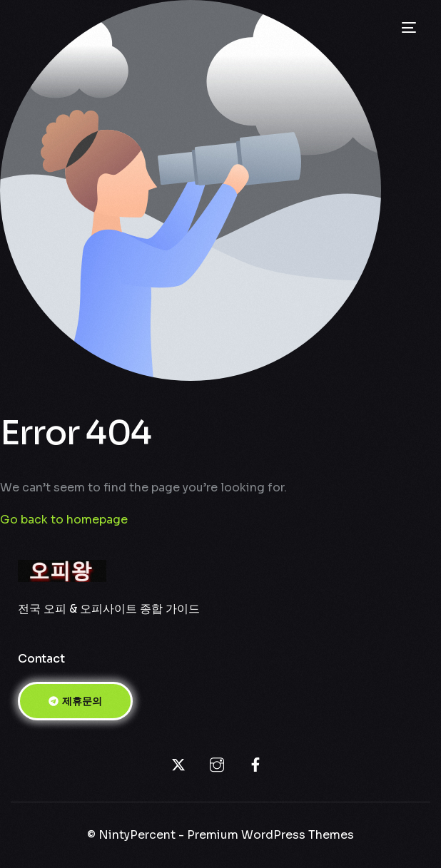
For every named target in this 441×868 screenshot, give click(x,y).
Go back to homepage (64, 520)
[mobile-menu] (407, 28)
